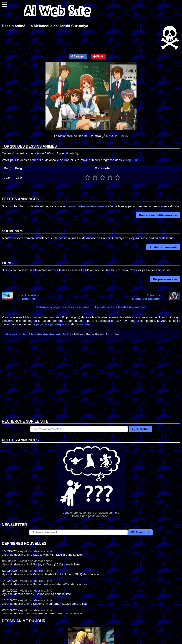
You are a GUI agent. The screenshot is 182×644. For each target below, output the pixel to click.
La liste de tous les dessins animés (120, 307)
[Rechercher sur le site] (79, 429)
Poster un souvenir (163, 247)
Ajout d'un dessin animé (36, 551)
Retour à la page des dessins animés (63, 307)
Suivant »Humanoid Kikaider (146, 297)
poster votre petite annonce (87, 206)
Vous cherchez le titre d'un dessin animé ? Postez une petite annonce (91, 480)
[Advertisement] (91, 383)
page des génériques (51, 324)
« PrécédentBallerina (31, 297)
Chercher (140, 429)
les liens (85, 324)
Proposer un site (165, 279)
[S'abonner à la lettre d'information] (78, 532)
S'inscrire (140, 532)
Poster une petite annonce (158, 215)
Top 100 (131, 160)
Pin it (98, 57)
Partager (78, 57)
